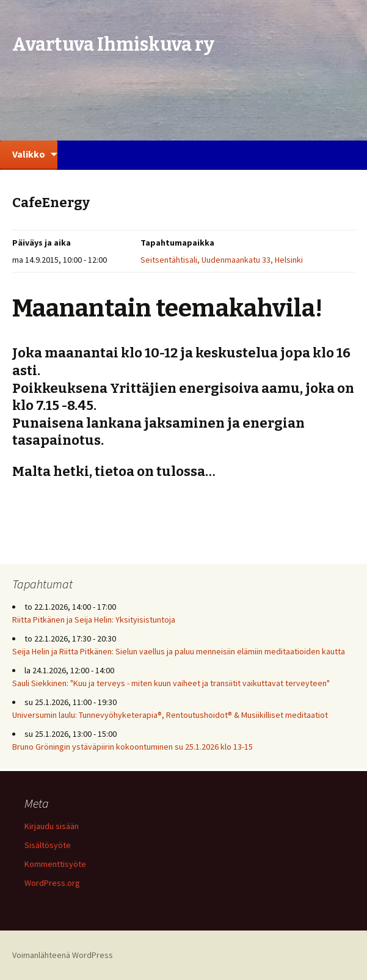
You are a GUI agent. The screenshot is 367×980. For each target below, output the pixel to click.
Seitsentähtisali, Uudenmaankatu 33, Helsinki (222, 260)
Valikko (29, 154)
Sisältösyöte (48, 845)
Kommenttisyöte (55, 864)
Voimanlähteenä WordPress (63, 955)
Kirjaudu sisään (52, 826)
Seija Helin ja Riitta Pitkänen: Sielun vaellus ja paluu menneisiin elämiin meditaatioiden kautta (179, 651)
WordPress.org (52, 883)
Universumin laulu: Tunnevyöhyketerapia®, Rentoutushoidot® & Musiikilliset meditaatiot (170, 715)
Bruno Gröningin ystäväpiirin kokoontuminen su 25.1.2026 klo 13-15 (133, 747)
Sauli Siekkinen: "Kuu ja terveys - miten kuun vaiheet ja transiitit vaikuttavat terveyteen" (171, 683)
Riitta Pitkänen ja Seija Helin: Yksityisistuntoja (94, 620)
